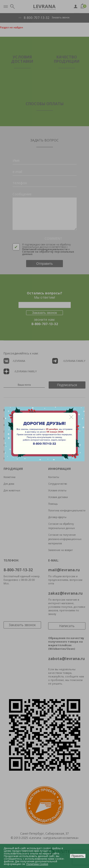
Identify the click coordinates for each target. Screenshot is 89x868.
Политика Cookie (37, 864)
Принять (78, 856)
